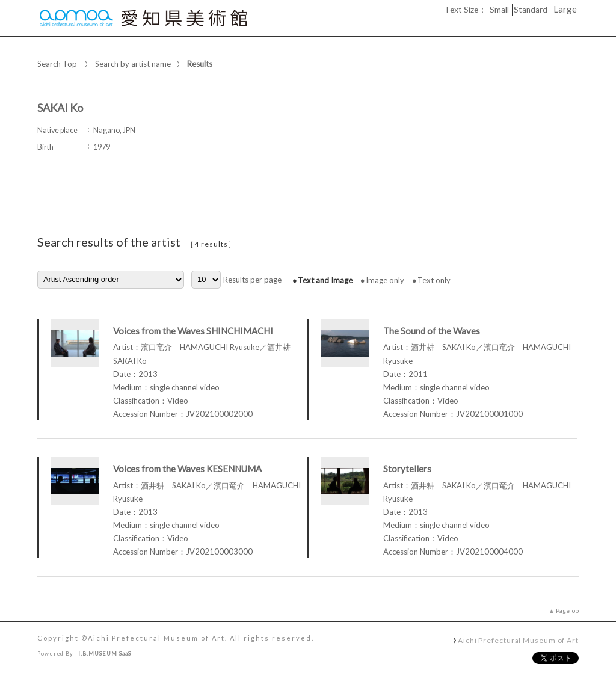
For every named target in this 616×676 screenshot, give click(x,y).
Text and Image (325, 280)
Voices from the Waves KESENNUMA (187, 469)
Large (565, 9)
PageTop (567, 610)
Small (499, 10)
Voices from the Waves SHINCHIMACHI (193, 331)
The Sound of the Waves (432, 331)
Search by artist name (133, 64)
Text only (434, 280)
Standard (531, 10)
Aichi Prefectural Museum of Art (518, 640)
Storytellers (407, 469)
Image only (385, 280)
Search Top (57, 64)
